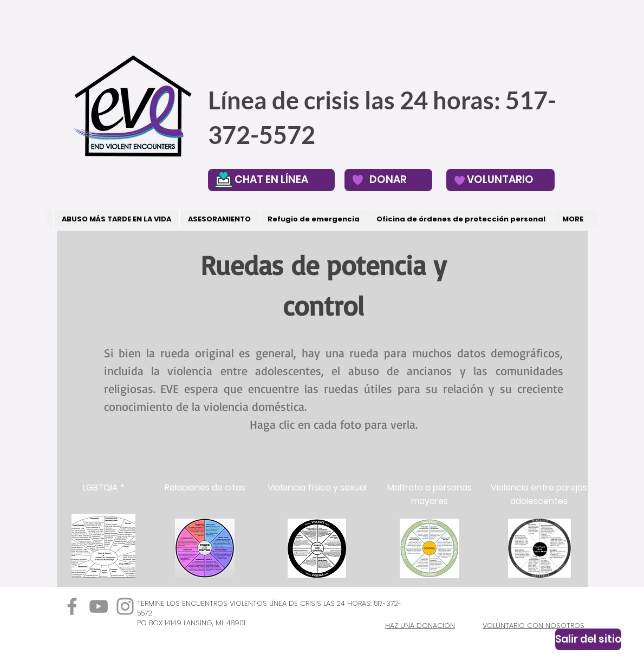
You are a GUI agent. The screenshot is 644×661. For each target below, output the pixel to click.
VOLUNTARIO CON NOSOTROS (534, 626)
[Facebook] (72, 606)
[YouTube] (99, 606)
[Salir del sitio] (588, 639)
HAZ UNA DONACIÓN (420, 626)
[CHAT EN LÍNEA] (271, 180)
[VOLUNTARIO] (500, 180)
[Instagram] (125, 606)
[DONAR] (388, 180)
